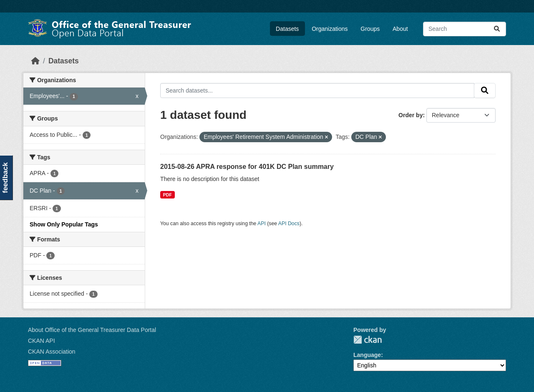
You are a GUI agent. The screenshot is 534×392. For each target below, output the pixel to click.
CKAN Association (52, 352)
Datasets (287, 29)
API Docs (289, 224)
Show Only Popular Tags (64, 224)
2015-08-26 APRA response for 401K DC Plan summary (247, 167)
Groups (370, 29)
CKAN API (42, 341)
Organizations (330, 29)
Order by (411, 115)
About (400, 29)
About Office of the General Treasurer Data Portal (92, 330)
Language (367, 355)
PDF (168, 195)
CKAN (368, 340)
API (262, 224)
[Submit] (497, 29)
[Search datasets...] (465, 29)
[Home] (35, 61)
